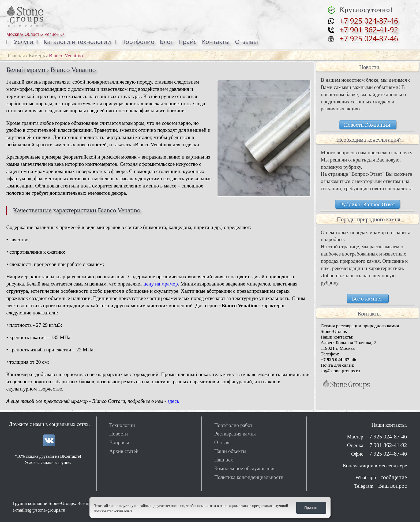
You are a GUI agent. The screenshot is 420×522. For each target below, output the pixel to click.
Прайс (187, 42)
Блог (167, 42)
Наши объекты (230, 451)
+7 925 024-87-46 (369, 21)
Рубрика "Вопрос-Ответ (368, 204)
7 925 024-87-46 (387, 437)
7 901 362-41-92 (387, 445)
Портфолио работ (233, 425)
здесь (173, 401)
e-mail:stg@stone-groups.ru (39, 510)
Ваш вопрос (393, 486)
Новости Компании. (368, 125)
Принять (311, 508)
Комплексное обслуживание (245, 468)
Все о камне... (368, 298)
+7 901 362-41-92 (369, 30)
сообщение (394, 477)
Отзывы (246, 42)
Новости (119, 434)
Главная (16, 56)
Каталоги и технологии (77, 42)
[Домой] (10, 42)
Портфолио (138, 42)
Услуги (24, 42)
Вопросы (119, 442)
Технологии (122, 425)
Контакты (216, 42)
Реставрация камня (235, 434)
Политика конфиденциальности (249, 477)
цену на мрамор (161, 284)
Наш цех (224, 460)
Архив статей (124, 451)
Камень (37, 56)
